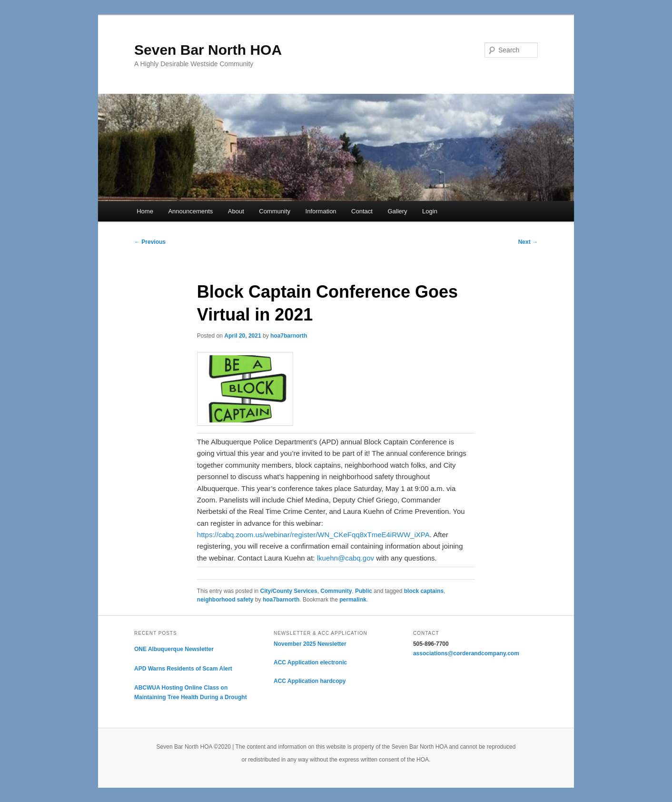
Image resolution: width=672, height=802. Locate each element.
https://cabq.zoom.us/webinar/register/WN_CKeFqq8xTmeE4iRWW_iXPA (313, 535)
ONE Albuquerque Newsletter (174, 649)
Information (321, 211)
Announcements (190, 211)
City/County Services (289, 591)
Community (275, 211)
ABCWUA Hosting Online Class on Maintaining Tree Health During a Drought (191, 692)
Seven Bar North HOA (208, 50)
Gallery (397, 211)
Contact (362, 211)
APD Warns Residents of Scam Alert (183, 669)
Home (145, 211)
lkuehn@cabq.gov (346, 558)
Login (430, 211)
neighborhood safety (225, 600)
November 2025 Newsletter (310, 644)
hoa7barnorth (289, 336)
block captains (424, 591)
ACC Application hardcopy (310, 681)
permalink (353, 600)
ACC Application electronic (310, 662)
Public (364, 591)
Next (528, 242)
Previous (150, 242)
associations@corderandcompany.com (466, 653)
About (236, 211)
